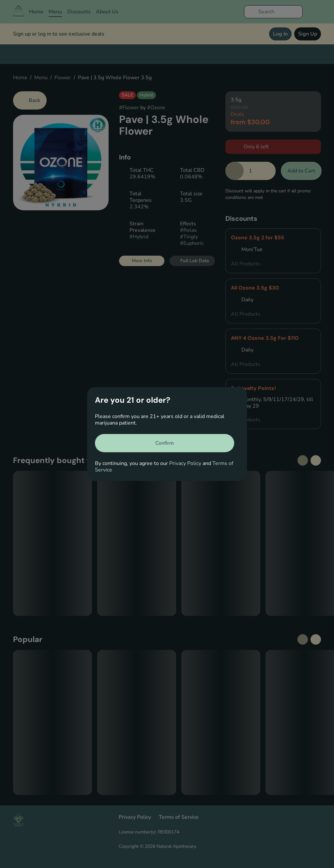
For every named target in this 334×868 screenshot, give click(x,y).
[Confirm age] (165, 443)
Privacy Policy (185, 463)
